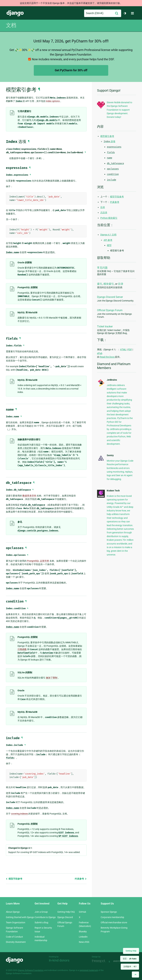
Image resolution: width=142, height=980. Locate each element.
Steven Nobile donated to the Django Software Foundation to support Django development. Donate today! (119, 110)
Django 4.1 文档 (108, 235)
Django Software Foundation (31, 970)
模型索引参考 (107, 136)
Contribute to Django (45, 917)
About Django (13, 912)
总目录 (104, 213)
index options (53, 101)
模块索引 (109, 284)
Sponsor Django (109, 912)
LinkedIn (83, 937)
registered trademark (89, 970)
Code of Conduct (14, 937)
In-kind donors (59, 960)
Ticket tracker (105, 326)
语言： (130, 959)
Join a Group (41, 912)
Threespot (100, 961)
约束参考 (81, 879)
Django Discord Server (110, 297)
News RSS (84, 942)
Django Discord (65, 917)
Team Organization (16, 922)
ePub (100, 353)
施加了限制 (52, 678)
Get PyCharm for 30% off (71, 70)
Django (15, 13)
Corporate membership (112, 917)
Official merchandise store (114, 922)
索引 (100, 284)
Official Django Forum (110, 310)
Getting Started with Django (20, 917)
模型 (109, 245)
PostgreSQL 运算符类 (38, 561)
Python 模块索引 (109, 218)
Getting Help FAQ (66, 912)
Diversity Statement (16, 942)
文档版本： (130, 967)
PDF (130, 349)
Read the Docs (107, 357)
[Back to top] (135, 975)
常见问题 (102, 268)
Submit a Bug (41, 922)
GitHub (82, 912)
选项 (109, 141)
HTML (123, 349)
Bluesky (83, 931)
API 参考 (108, 240)
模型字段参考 (14, 879)
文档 (11, 25)
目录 (103, 207)
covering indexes (19, 814)
